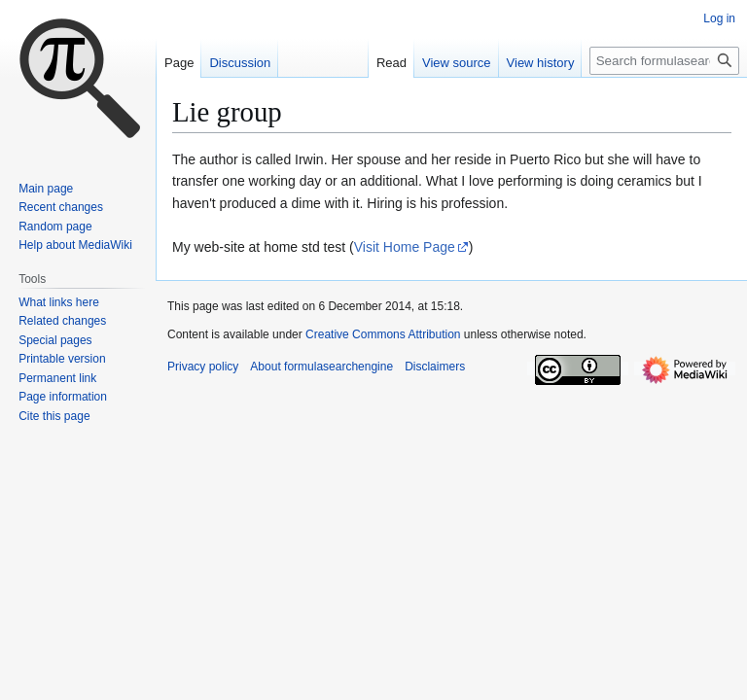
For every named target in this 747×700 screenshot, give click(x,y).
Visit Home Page (405, 247)
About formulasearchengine (321, 367)
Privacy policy (203, 367)
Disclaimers (435, 367)
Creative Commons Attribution (383, 334)
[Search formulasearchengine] (664, 61)
